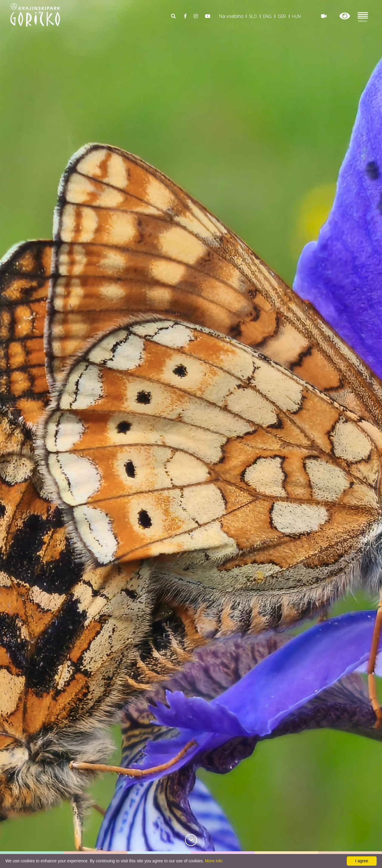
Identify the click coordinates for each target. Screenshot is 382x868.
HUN (296, 16)
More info (214, 861)
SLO (253, 16)
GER (282, 16)
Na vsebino (231, 16)
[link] (191, 839)
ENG (267, 16)
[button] (345, 16)
